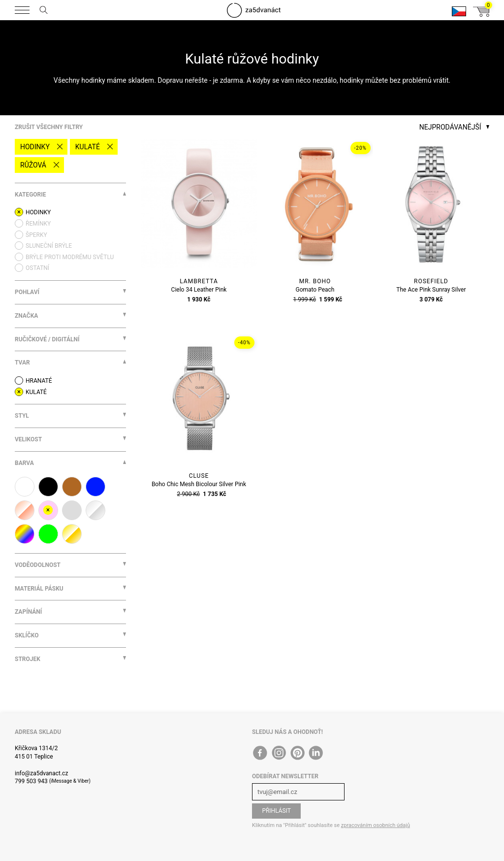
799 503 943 (31, 781)
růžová (33, 165)
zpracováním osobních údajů (376, 825)
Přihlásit (276, 811)
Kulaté (88, 147)
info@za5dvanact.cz (41, 773)
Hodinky (35, 147)
